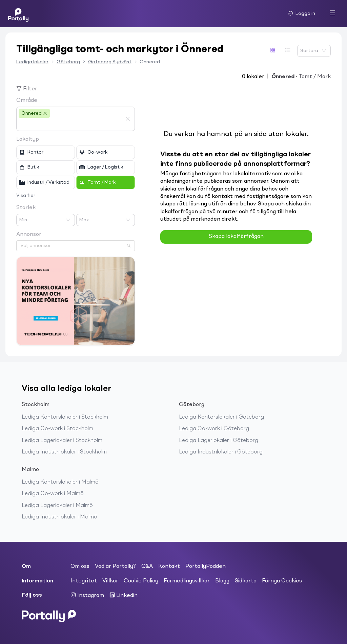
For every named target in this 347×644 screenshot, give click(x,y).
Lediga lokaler (32, 62)
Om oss (80, 567)
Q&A (147, 567)
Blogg (222, 581)
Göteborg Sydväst (110, 62)
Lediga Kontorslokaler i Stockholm (65, 417)
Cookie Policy (141, 581)
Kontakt (169, 567)
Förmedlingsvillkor (187, 581)
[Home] (18, 14)
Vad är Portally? (115, 567)
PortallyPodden (206, 567)
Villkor (110, 581)
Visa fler (26, 196)
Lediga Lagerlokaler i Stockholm (62, 441)
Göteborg (68, 62)
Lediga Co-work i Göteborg (214, 429)
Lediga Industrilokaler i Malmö (59, 517)
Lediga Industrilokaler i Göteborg (221, 452)
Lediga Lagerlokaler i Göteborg (219, 441)
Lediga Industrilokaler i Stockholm (64, 452)
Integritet (84, 581)
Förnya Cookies (282, 581)
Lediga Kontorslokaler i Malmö (60, 482)
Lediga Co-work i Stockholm (57, 429)
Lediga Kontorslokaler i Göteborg (221, 417)
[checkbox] (46, 152)
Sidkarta (246, 581)
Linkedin (124, 595)
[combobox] (70, 125)
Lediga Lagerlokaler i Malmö (57, 506)
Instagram (87, 595)
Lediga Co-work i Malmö (53, 494)
